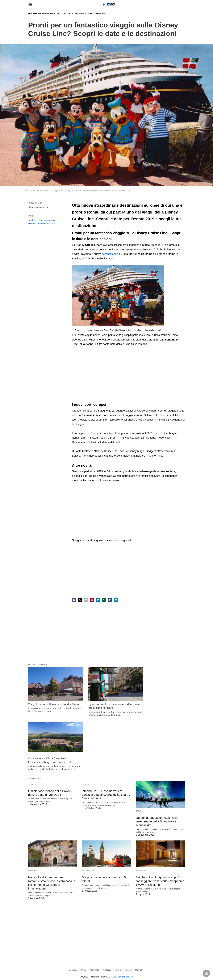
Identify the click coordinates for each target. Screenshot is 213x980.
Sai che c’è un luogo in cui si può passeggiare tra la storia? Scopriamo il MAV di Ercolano (160, 826)
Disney (32, 223)
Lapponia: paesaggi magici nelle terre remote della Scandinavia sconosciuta (160, 766)
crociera (32, 220)
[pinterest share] (92, 600)
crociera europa (47, 220)
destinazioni (109, 254)
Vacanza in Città (90, 815)
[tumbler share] (110, 600)
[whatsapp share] (104, 600)
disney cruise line (47, 223)
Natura (139, 756)
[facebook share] (74, 600)
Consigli (86, 729)
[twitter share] (80, 600)
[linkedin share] (98, 600)
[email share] (86, 600)
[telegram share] (116, 600)
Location (33, 729)
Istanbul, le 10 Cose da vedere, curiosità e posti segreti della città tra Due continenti (106, 740)
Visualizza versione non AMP (121, 922)
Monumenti (34, 815)
